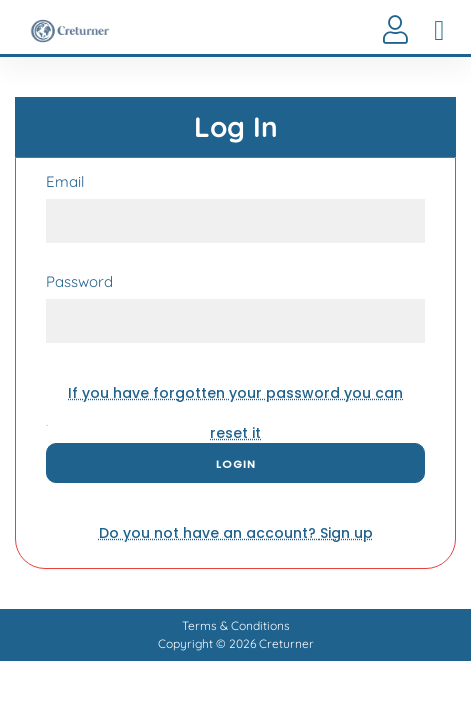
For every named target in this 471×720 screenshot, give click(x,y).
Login (236, 464)
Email (65, 182)
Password (79, 282)
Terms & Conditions (236, 625)
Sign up (236, 533)
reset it (235, 398)
